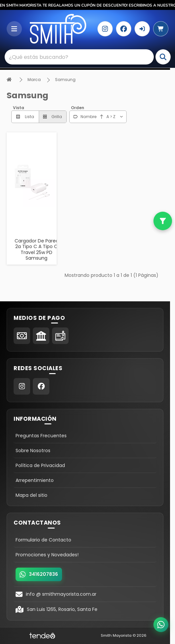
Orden (78, 108)
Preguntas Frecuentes (41, 436)
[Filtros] (163, 221)
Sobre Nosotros (33, 451)
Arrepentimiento (35, 480)
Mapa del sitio (31, 495)
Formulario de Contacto (43, 540)
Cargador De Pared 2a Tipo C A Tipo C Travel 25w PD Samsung (37, 250)
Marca (34, 80)
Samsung (65, 80)
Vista (19, 108)
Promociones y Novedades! (47, 555)
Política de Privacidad (40, 465)
